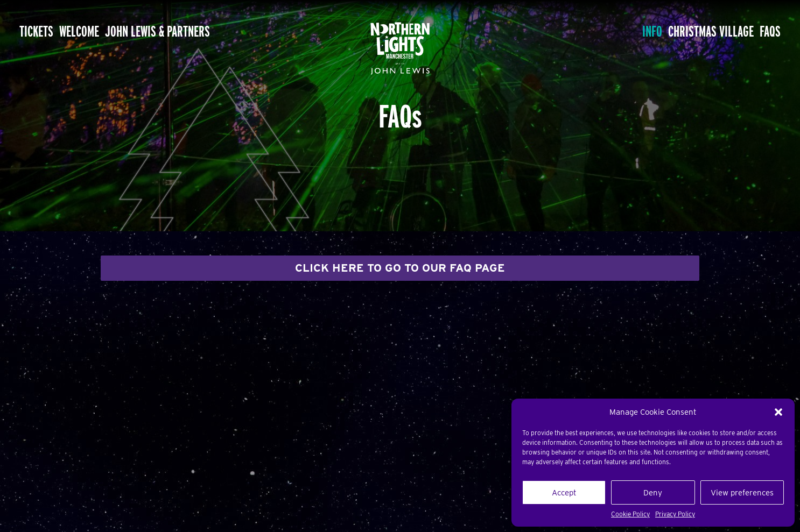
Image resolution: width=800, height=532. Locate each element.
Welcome (106, 33)
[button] (778, 412)
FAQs (763, 33)
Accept (564, 493)
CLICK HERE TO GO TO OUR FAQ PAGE (400, 268)
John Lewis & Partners (207, 33)
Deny (653, 493)
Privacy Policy (675, 514)
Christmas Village (685, 33)
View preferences (742, 493)
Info (606, 33)
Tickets (45, 33)
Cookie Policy (630, 514)
